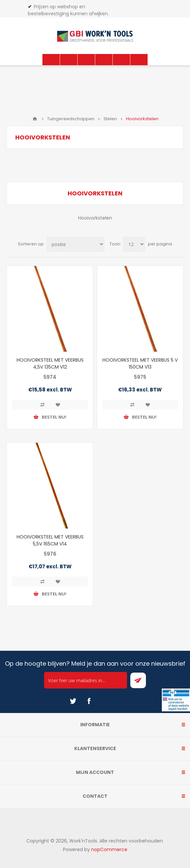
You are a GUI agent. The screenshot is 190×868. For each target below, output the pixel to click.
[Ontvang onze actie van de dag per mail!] (86, 680)
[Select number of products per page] (134, 244)
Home (35, 119)
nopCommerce (109, 849)
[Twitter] (73, 701)
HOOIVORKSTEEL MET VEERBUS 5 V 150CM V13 (140, 363)
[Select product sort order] (76, 244)
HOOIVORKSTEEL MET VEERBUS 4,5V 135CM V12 (50, 363)
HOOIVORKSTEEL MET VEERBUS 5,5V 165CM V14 (50, 540)
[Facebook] (89, 701)
